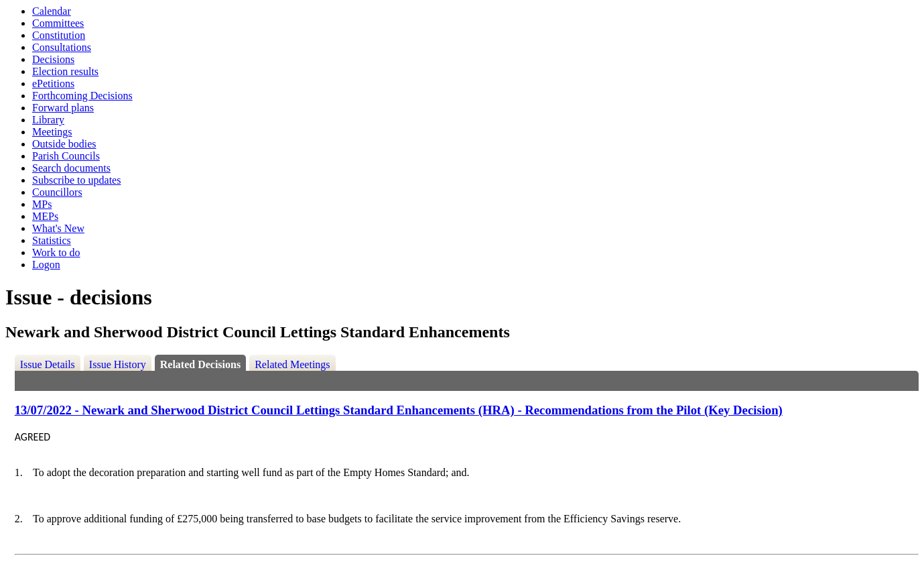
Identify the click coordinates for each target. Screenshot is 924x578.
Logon (46, 265)
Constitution (59, 35)
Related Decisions (200, 364)
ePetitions (53, 83)
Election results (65, 71)
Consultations (62, 47)
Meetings (52, 132)
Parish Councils (66, 156)
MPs (42, 204)
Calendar (52, 11)
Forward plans (63, 108)
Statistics (52, 240)
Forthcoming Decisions (82, 96)
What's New (58, 228)
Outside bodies (64, 144)
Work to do (56, 252)
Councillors (57, 192)
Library (48, 120)
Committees (58, 23)
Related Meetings (292, 364)
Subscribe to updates (76, 180)
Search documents (71, 168)
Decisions (53, 59)
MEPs (45, 216)
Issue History (118, 364)
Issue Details (48, 364)
